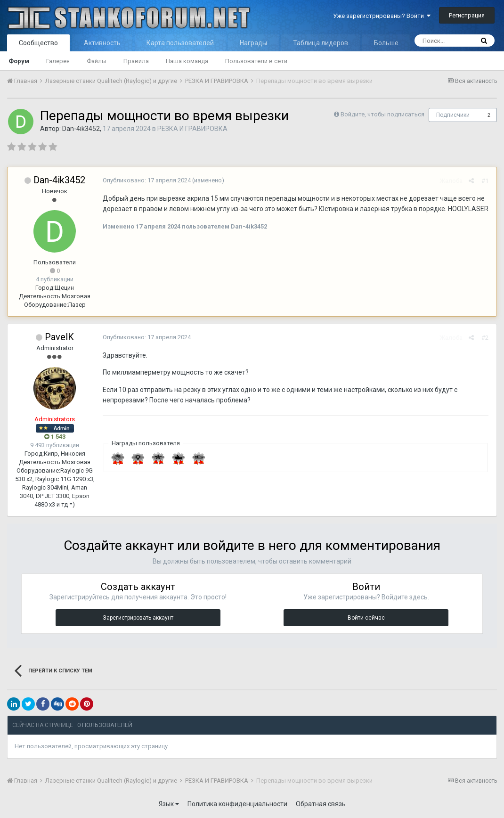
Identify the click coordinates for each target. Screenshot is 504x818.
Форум (19, 61)
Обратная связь (321, 804)
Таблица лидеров (321, 43)
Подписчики (453, 115)
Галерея (58, 61)
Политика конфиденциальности (237, 804)
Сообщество (38, 43)
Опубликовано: (146, 180)
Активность (102, 43)
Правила (136, 61)
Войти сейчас (366, 618)
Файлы (97, 61)
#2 (486, 338)
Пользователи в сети (256, 61)
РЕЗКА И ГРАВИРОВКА (192, 129)
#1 (486, 181)
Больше (386, 43)
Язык (169, 804)
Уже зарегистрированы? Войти (382, 16)
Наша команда (187, 61)
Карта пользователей (180, 43)
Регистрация (467, 15)
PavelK (59, 337)
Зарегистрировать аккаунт (138, 618)
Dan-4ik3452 (81, 129)
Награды (253, 43)
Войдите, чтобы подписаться (382, 114)
